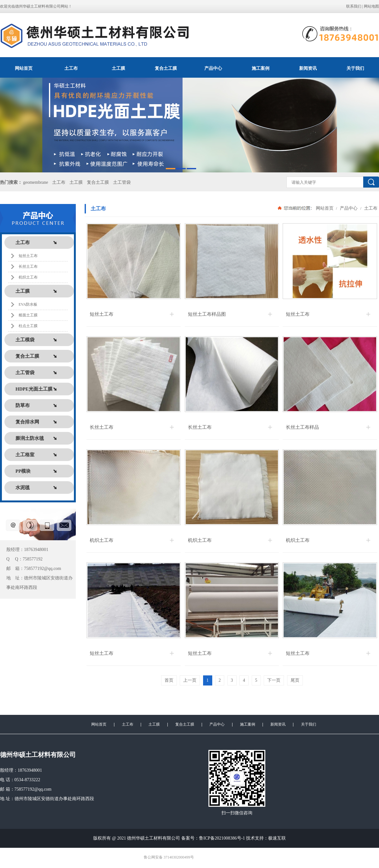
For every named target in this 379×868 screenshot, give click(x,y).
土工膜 (118, 68)
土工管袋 (122, 182)
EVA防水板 (28, 304)
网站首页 (24, 68)
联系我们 (354, 6)
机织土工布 (28, 277)
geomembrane (36, 182)
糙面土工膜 (28, 315)
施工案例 (261, 68)
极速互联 (277, 838)
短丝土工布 (28, 256)
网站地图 (371, 6)
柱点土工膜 (28, 326)
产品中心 (213, 68)
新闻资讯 (308, 68)
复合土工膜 (166, 68)
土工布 (71, 68)
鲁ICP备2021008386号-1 (222, 838)
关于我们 (355, 68)
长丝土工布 (28, 266)
